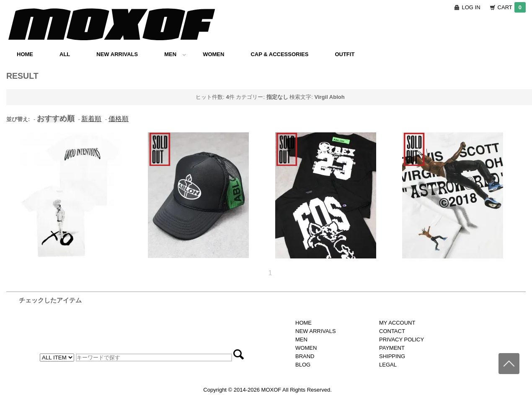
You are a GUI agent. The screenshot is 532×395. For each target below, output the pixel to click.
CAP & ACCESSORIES (279, 54)
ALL (65, 54)
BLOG (303, 365)
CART (512, 7)
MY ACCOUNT (397, 323)
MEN (175, 54)
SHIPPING (392, 356)
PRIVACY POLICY (402, 339)
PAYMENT (392, 348)
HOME (25, 54)
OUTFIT (345, 54)
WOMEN (213, 54)
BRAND (305, 356)
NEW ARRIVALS (117, 54)
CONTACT (392, 331)
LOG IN (471, 7)
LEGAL (388, 365)
